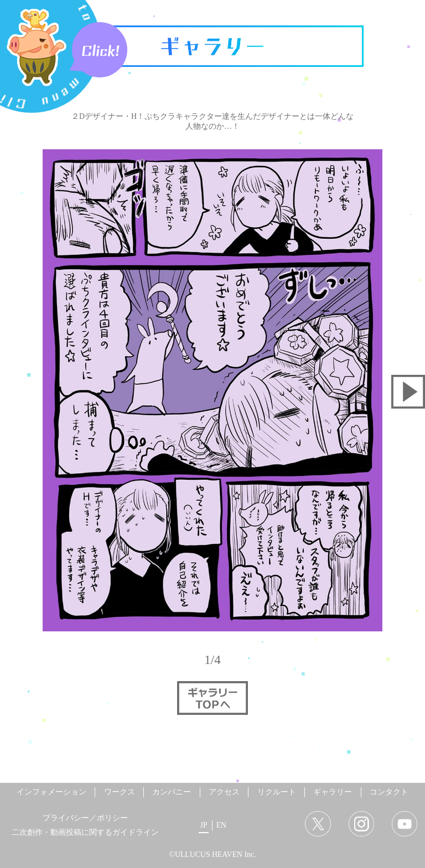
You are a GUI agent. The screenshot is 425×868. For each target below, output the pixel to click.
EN (221, 825)
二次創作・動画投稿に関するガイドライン (85, 832)
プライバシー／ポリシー (85, 818)
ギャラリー (333, 792)
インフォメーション (51, 792)
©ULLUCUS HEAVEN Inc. (212, 854)
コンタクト (389, 792)
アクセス (224, 792)
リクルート (277, 792)
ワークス (120, 792)
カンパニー (172, 792)
